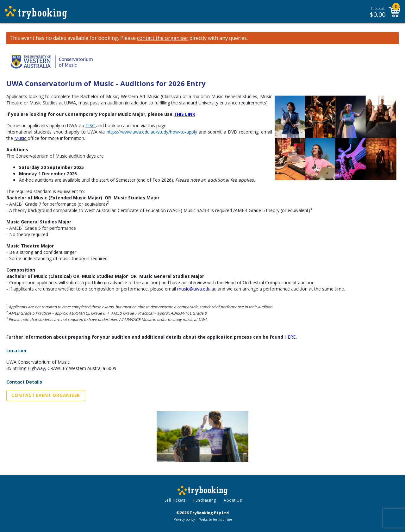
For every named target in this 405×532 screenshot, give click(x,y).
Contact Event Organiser (46, 395)
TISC (90, 125)
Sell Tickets (175, 500)
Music (20, 138)
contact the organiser (163, 38)
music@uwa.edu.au (197, 289)
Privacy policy (184, 519)
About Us (233, 500)
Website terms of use (216, 519)
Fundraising (205, 500)
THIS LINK (184, 114)
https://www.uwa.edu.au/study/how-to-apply (152, 132)
